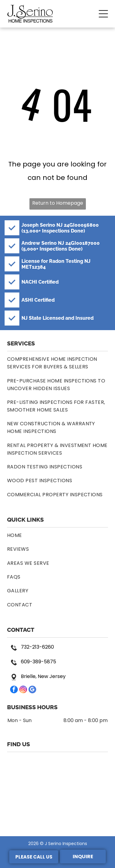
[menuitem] (57, 363)
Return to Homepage (58, 203)
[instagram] (23, 690)
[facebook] (14, 690)
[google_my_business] (32, 690)
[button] (103, 14)
